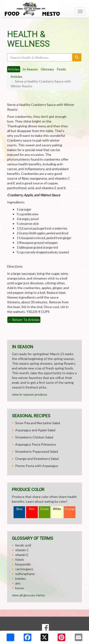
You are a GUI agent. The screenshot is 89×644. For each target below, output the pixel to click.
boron (20, 588)
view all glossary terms (28, 595)
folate (20, 559)
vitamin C (22, 550)
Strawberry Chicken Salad (34, 437)
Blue (19, 509)
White (57, 509)
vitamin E (22, 555)
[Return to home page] (44, 9)
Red (32, 509)
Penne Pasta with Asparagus (37, 466)
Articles (16, 76)
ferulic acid (23, 545)
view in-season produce (29, 394)
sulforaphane (25, 574)
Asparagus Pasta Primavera (35, 444)
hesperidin (23, 564)
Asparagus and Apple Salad (35, 430)
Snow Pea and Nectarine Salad (38, 423)
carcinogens (24, 569)
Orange (70, 509)
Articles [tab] (14, 69)
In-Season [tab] (30, 69)
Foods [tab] (61, 69)
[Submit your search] (77, 57)
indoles (21, 578)
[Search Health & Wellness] (40, 57)
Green (44, 509)
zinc (18, 583)
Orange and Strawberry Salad (37, 459)
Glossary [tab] (47, 69)
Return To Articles (24, 320)
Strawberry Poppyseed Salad (37, 451)
